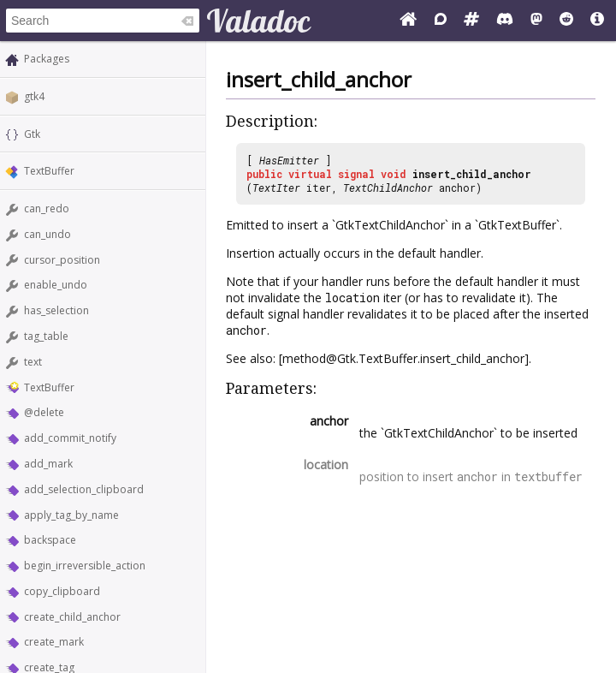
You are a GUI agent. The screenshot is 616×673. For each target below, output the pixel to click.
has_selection (56, 310)
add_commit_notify (70, 438)
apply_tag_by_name (71, 515)
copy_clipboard (62, 591)
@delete (44, 412)
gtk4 (34, 96)
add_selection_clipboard (84, 489)
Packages (47, 59)
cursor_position (62, 260)
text (33, 362)
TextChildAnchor (388, 188)
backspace (50, 540)
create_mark (54, 642)
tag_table (46, 336)
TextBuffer (49, 171)
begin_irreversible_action (85, 566)
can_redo (47, 208)
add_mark (48, 464)
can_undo (47, 234)
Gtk (32, 134)
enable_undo (56, 285)
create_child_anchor (72, 617)
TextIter (276, 188)
